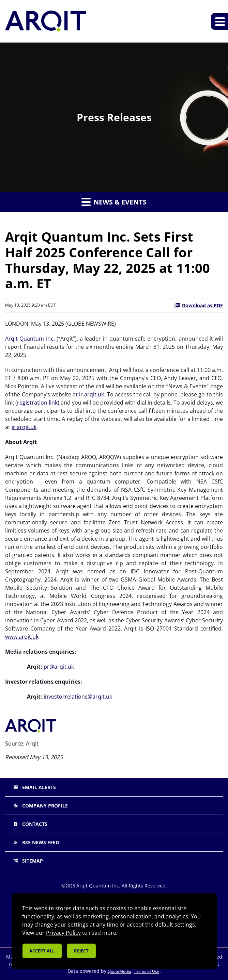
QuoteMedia (119, 971)
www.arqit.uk (22, 637)
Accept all (42, 951)
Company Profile (41, 806)
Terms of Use (147, 971)
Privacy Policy (63, 933)
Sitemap (28, 861)
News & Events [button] (114, 202)
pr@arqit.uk (59, 667)
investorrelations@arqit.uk (78, 697)
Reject (81, 951)
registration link (37, 403)
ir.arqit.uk (92, 394)
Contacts (30, 824)
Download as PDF (199, 305)
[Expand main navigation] (219, 21)
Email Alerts (35, 787)
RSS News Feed (36, 842)
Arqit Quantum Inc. (30, 339)
